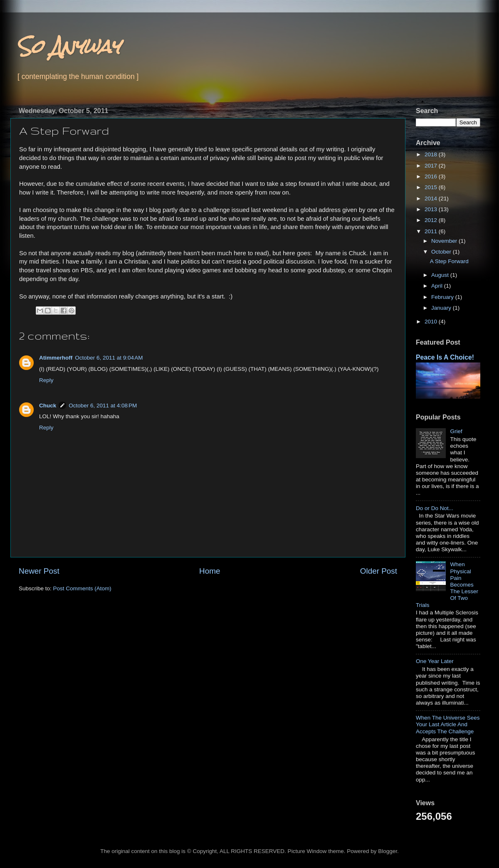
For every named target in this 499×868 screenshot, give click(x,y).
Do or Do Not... (435, 508)
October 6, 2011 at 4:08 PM (103, 406)
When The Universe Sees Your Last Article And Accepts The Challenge (448, 724)
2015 (432, 187)
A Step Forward (449, 261)
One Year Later (435, 661)
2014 (432, 199)
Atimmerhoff (56, 358)
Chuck (48, 406)
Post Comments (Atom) (82, 588)
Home (210, 571)
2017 (432, 166)
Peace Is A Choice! (445, 357)
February (443, 297)
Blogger (388, 851)
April (438, 286)
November (445, 241)
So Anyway (68, 46)
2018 (432, 154)
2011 (432, 231)
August (441, 275)
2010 (432, 322)
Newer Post (39, 571)
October (442, 252)
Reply (46, 380)
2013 (432, 209)
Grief (456, 431)
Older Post (379, 571)
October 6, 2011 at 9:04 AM (109, 358)
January (442, 308)
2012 (432, 220)
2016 (432, 176)
